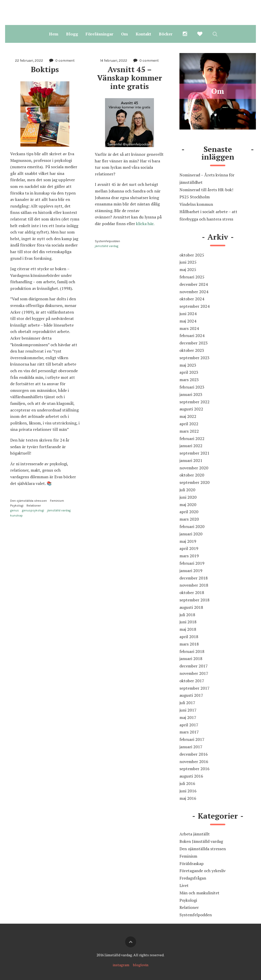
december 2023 (194, 343)
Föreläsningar (100, 34)
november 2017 (194, 673)
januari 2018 (191, 659)
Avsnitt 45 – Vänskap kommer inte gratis (131, 78)
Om (125, 34)
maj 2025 (188, 269)
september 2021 (194, 453)
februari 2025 (192, 277)
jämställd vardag (59, 510)
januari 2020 (191, 534)
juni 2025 (188, 262)
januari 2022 (191, 446)
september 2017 (194, 688)
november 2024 (194, 292)
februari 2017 (192, 739)
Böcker (166, 34)
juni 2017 (188, 710)
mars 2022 (189, 431)
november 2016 (194, 762)
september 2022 (194, 402)
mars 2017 (189, 732)
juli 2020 (187, 490)
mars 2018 (189, 644)
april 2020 (189, 512)
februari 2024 (192, 336)
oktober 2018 (192, 592)
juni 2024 (188, 314)
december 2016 (194, 754)
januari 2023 (191, 394)
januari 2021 (191, 460)
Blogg (72, 34)
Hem (54, 34)
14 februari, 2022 (114, 61)
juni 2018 (188, 622)
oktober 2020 (192, 475)
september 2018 (194, 600)
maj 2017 (188, 717)
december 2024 (194, 284)
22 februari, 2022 (29, 61)
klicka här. (145, 224)
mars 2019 (189, 556)
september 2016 (194, 769)
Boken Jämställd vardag (201, 841)
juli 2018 (187, 615)
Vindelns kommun (196, 204)
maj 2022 (188, 416)
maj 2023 (188, 365)
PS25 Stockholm (195, 197)
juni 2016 (188, 791)
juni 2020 (188, 497)
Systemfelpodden (107, 241)
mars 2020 (189, 519)
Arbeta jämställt (195, 834)
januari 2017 (191, 747)
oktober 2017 (192, 681)
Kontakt (143, 34)
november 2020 (194, 468)
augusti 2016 (191, 776)
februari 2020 (192, 526)
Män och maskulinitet (199, 893)
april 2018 (189, 637)
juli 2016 (187, 783)
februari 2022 (192, 439)
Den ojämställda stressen (29, 501)
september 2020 (194, 482)
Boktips (45, 69)
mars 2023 (189, 380)
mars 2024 (189, 328)
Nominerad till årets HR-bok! (206, 190)
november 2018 (194, 585)
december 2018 (194, 578)
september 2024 (194, 306)
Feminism (57, 501)
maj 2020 (188, 505)
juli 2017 (187, 703)
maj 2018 (188, 629)
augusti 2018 (191, 607)
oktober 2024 (192, 299)
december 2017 (194, 666)
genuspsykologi (33, 510)
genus (15, 510)
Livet (184, 885)
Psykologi (17, 506)
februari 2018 (192, 651)
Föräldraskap (192, 863)
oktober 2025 (192, 255)
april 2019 (189, 548)
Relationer (34, 506)
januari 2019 (191, 571)
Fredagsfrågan (193, 878)
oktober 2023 (192, 350)
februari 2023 (192, 387)
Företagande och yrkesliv (203, 871)
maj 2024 (188, 321)
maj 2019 (188, 541)
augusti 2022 (191, 409)
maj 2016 (188, 798)
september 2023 (194, 358)
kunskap (16, 515)
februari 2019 (192, 563)
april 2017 (189, 725)
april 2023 (189, 372)
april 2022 (189, 424)
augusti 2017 (191, 695)
